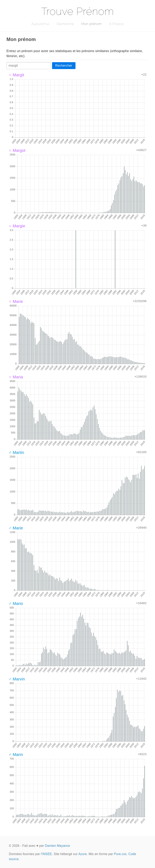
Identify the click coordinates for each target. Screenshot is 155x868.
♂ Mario (16, 604)
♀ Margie (17, 226)
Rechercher (64, 66)
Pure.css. (121, 854)
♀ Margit (16, 75)
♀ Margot (17, 150)
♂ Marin (16, 755)
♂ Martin (16, 452)
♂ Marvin (17, 679)
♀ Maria (16, 377)
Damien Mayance (57, 846)
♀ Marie (16, 301)
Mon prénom (92, 24)
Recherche (65, 24)
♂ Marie (16, 528)
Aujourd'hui (40, 24)
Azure (83, 854)
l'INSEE (46, 854)
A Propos (116, 24)
